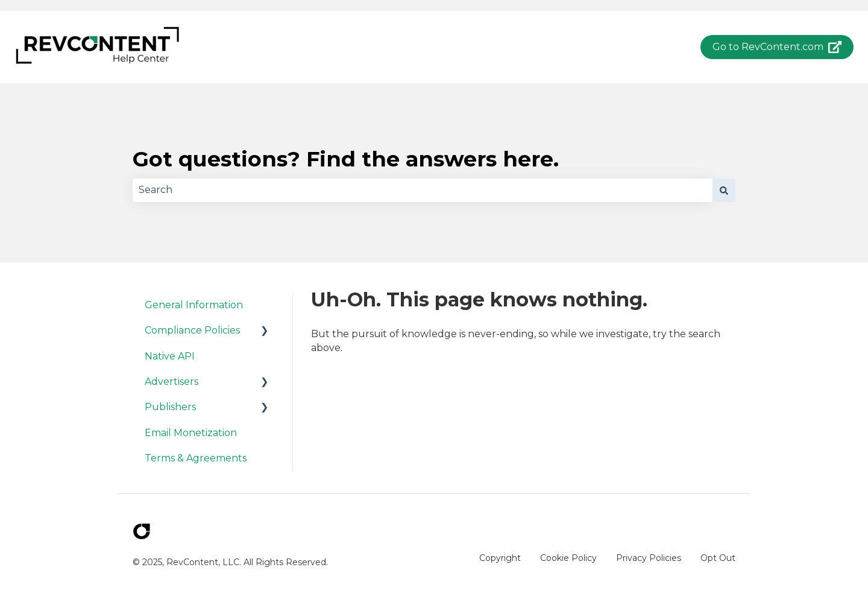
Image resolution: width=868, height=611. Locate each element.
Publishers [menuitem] (170, 407)
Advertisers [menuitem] (171, 381)
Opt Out (718, 558)
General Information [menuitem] (194, 305)
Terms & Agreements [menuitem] (196, 458)
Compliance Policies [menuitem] (192, 330)
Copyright (500, 558)
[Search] (724, 190)
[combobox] (423, 190)
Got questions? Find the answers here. (346, 159)
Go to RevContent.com (777, 47)
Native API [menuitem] (170, 356)
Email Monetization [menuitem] (191, 433)
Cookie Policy (568, 558)
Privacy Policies (649, 558)
